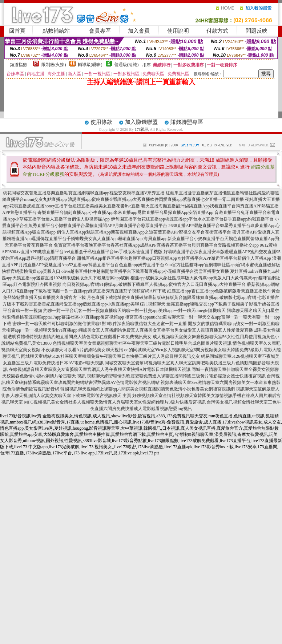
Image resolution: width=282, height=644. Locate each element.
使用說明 (178, 31)
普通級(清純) (126, 65)
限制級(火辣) (54, 65)
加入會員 (139, 31)
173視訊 (142, 129)
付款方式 (217, 31)
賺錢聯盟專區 (187, 122)
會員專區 (100, 31)
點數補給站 (56, 31)
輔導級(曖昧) (90, 65)
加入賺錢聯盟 (141, 122)
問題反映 (257, 31)
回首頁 (17, 31)
